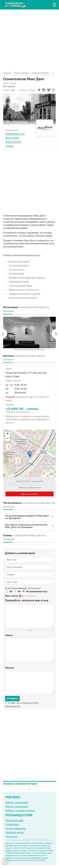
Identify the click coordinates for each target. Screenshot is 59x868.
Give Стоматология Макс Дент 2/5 (26, 596)
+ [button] (8, 434)
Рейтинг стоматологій (17, 802)
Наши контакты (13, 142)
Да (11, 591)
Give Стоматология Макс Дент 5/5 (34, 596)
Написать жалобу (29, 494)
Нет (19, 591)
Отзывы (9, 146)
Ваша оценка (11, 596)
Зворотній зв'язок (15, 832)
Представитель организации (30, 481)
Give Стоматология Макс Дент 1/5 (23, 596)
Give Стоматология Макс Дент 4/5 (31, 596)
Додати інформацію (16, 828)
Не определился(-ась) (37, 591)
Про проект (12, 836)
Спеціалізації (12, 824)
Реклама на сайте (15, 820)
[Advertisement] (29, 39)
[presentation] (5, 334)
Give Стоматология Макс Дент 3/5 (28, 596)
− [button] (8, 439)
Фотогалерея (12, 138)
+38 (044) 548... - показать (29, 410)
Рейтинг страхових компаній (20, 810)
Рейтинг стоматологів (17, 806)
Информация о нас (15, 134)
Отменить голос (20, 596)
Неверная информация (29, 487)
